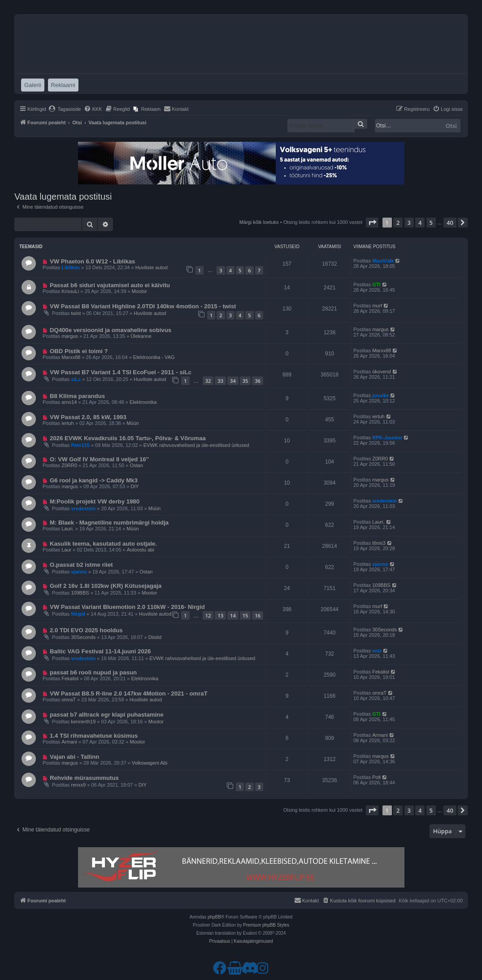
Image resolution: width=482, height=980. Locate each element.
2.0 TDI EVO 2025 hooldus (86, 630)
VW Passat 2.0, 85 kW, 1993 (88, 417)
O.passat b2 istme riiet (81, 565)
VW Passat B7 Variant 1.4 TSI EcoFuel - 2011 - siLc (121, 372)
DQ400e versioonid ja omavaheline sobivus (111, 330)
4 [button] (420, 223)
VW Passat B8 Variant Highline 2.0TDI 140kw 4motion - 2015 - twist (143, 306)
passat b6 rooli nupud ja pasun (93, 672)
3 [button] (409, 223)
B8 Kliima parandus (77, 396)
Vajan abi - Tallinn (74, 757)
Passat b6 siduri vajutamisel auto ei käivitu (110, 285)
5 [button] (431, 223)
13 (220, 615)
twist (76, 313)
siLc (76, 379)
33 (220, 381)
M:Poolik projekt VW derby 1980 (95, 501)
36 (258, 381)
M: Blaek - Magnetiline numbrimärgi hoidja (109, 523)
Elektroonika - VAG (154, 357)
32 (208, 381)
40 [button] (450, 223)
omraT (69, 700)
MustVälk (383, 261)
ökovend (382, 372)
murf (377, 306)
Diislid (155, 637)
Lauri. (68, 529)
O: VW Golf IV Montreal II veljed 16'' (99, 459)
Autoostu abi (141, 550)
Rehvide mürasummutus (84, 778)
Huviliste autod (152, 267)
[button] (372, 223)
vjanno (79, 572)
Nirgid (78, 614)
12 (208, 615)
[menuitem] (65, 109)
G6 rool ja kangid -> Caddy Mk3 (94, 480)
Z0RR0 (69, 465)
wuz (377, 651)
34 (233, 381)
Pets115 (80, 445)
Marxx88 (71, 357)
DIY (135, 486)
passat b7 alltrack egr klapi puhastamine (107, 715)
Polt (376, 777)
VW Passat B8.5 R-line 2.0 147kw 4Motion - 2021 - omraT (129, 693)
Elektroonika (143, 402)
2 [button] (398, 223)
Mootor (139, 291)
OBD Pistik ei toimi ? (79, 351)
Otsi (451, 126)
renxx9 (78, 785)
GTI (376, 284)
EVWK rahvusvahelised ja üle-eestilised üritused (196, 445)
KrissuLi (70, 291)
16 (258, 615)
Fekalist (70, 678)
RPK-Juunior (387, 437)
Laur (66, 550)
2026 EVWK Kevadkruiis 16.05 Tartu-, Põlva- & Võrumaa (128, 438)
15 (245, 615)
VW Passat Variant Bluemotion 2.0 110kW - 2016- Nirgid (127, 607)
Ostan (136, 465)
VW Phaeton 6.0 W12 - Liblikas (93, 261)
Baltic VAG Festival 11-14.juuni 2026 (100, 651)
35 (245, 381)
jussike (380, 395)
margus (70, 336)
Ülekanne (141, 336)
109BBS (80, 593)
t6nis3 (379, 543)
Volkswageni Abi (150, 763)
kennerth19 (83, 722)
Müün (133, 423)
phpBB (214, 917)
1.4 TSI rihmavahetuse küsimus (94, 736)
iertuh (68, 423)
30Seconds (83, 637)
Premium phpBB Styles (266, 925)
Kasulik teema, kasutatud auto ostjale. (103, 544)
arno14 (69, 402)
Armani (69, 742)
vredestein (83, 508)
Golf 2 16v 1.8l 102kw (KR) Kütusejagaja (106, 586)
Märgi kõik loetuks (259, 222)
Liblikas (71, 267)
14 (233, 615)
